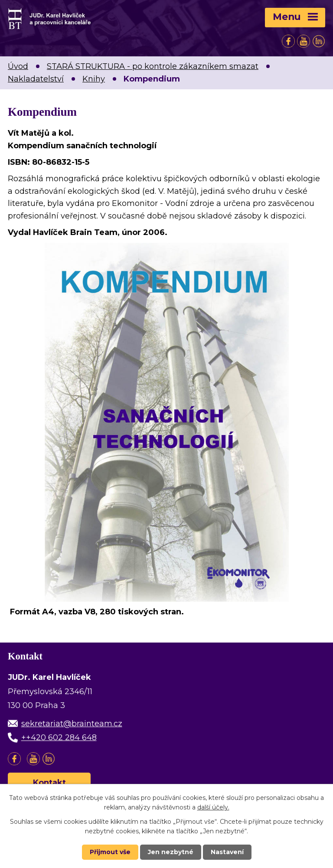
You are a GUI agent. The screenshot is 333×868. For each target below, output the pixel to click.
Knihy (94, 79)
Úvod (18, 66)
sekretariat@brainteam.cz (72, 724)
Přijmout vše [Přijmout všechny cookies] (110, 852)
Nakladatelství (36, 79)
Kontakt (49, 783)
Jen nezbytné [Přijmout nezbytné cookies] (171, 852)
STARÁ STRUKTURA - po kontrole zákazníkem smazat (153, 66)
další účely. (213, 807)
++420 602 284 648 (59, 737)
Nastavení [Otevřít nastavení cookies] (227, 852)
